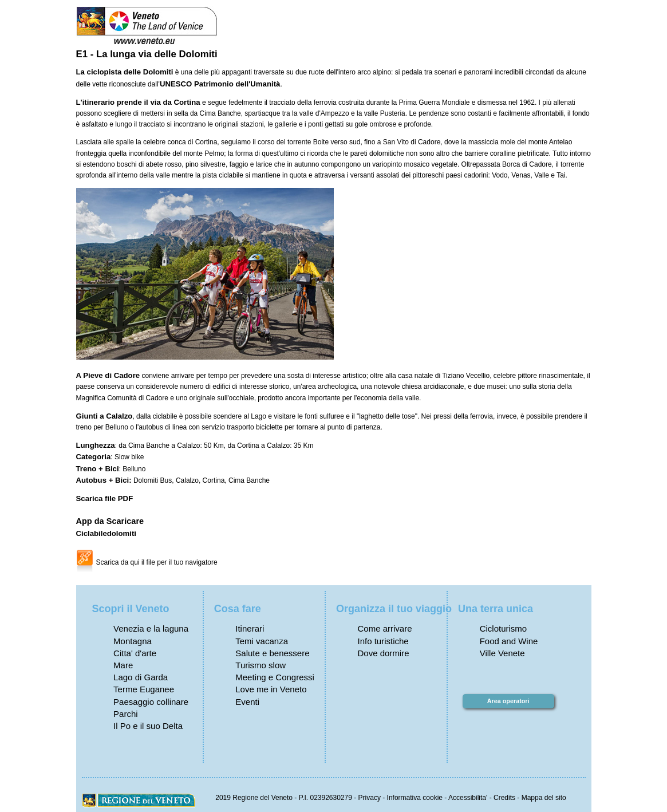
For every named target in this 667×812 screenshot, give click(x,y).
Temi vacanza (262, 641)
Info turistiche (383, 641)
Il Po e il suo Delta (148, 726)
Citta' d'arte (135, 653)
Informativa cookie (415, 798)
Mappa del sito (544, 798)
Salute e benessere (272, 653)
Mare (123, 665)
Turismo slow (261, 665)
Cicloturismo (504, 628)
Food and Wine (509, 641)
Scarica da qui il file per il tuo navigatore (157, 562)
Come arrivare (384, 628)
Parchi (126, 714)
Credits (504, 798)
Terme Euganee (144, 689)
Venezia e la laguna (151, 628)
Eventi (247, 702)
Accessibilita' (468, 798)
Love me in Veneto (271, 689)
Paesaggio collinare (151, 702)
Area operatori (508, 701)
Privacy (370, 798)
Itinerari (250, 628)
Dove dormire (383, 653)
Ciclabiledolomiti (106, 533)
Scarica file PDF (105, 498)
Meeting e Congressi (275, 677)
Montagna (133, 641)
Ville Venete (502, 653)
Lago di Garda (141, 677)
